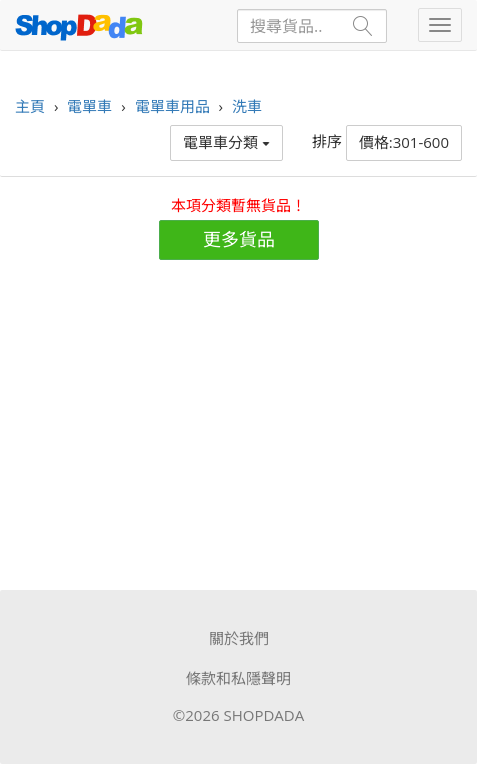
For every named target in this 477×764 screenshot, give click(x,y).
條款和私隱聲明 (238, 678)
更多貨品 (239, 239)
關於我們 (239, 638)
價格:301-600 (404, 142)
